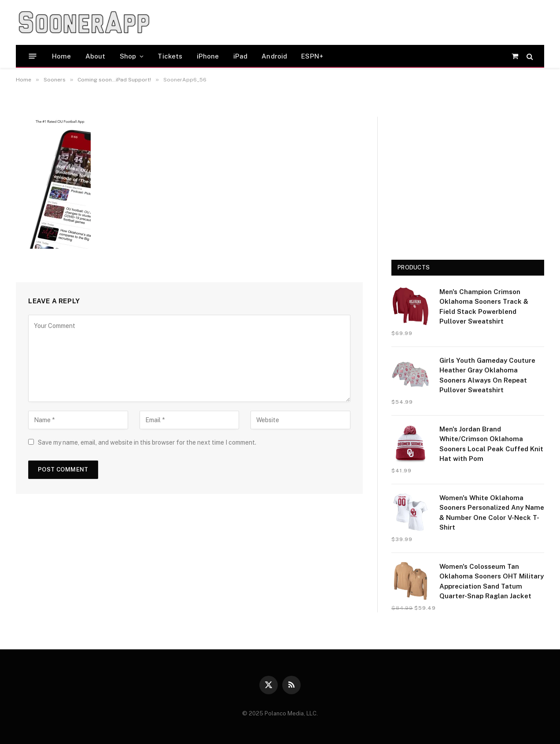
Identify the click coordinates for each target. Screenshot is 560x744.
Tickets (170, 56)
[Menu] (33, 56)
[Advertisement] (326, 22)
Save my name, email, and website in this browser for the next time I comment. (147, 442)
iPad (241, 56)
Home (62, 56)
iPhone (208, 56)
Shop (128, 56)
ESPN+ (312, 56)
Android (274, 56)
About (96, 56)
